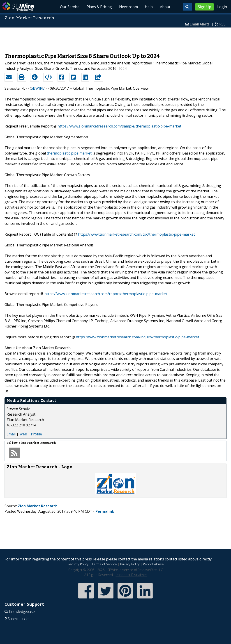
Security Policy (78, 564)
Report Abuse (153, 564)
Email (11, 434)
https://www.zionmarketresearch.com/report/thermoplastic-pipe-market (106, 294)
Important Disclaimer (131, 575)
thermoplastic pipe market (69, 153)
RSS (222, 24)
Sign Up (204, 7)
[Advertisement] (115, 38)
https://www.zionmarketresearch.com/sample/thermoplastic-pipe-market (119, 126)
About (165, 7)
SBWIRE (38, 88)
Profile (36, 434)
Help (149, 7)
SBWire (18, 7)
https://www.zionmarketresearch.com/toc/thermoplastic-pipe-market (136, 234)
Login (222, 7)
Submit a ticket (19, 619)
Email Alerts (200, 24)
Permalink (105, 511)
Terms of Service (104, 564)
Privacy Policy (130, 564)
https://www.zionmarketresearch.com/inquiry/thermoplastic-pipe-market (137, 337)
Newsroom (128, 7)
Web (23, 434)
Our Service (69, 7)
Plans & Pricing (99, 7)
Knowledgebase (22, 612)
